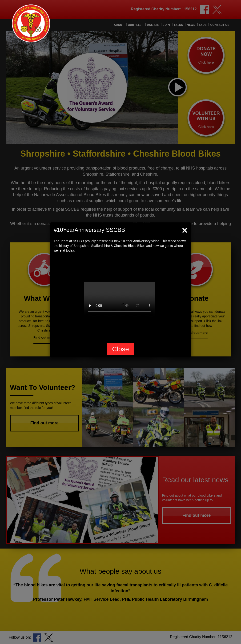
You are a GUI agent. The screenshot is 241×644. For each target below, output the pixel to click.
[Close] (185, 230)
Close (120, 349)
